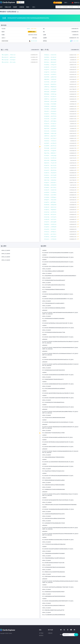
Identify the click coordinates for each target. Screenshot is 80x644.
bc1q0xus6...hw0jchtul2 (50, 207)
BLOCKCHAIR (33, 41)
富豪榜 (15, 7)
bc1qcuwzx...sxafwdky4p (50, 239)
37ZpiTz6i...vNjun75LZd (50, 168)
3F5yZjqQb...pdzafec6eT (50, 148)
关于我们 (41, 633)
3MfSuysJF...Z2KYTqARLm (50, 121)
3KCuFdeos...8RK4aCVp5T (50, 62)
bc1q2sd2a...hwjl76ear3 (50, 138)
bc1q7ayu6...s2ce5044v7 (50, 75)
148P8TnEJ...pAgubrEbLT (50, 136)
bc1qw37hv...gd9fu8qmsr (50, 202)
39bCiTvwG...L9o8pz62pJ (50, 180)
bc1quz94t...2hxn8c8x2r (50, 229)
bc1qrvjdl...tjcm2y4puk (50, 131)
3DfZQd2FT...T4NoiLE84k (50, 200)
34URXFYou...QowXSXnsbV (50, 99)
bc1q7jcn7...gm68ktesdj (9, 57)
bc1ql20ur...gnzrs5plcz (50, 234)
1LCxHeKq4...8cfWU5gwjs (50, 197)
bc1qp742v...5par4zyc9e (50, 165)
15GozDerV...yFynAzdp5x (50, 111)
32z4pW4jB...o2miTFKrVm (50, 116)
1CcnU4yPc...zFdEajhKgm (50, 156)
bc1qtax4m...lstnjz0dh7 (50, 119)
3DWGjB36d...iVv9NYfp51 (50, 79)
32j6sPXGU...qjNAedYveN (50, 77)
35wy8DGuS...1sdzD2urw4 (50, 224)
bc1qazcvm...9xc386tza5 (50, 158)
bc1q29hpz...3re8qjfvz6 (50, 65)
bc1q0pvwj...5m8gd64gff (50, 210)
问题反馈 (50, 633)
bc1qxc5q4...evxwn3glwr (9, 60)
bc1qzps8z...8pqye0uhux (50, 84)
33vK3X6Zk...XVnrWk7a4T (50, 57)
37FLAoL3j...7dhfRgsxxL (50, 232)
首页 (1, 7)
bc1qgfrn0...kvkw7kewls (50, 72)
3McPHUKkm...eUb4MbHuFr (50, 126)
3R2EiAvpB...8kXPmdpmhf (50, 92)
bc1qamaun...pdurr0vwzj (50, 188)
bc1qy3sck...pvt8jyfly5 (50, 70)
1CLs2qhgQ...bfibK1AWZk (50, 104)
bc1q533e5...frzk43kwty (50, 192)
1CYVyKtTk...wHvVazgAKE (50, 222)
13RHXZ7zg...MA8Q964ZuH (50, 87)
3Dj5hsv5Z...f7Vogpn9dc (50, 151)
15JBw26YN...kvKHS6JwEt (50, 106)
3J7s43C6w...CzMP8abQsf (50, 109)
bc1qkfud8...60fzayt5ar (50, 215)
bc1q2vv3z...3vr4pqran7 (50, 124)
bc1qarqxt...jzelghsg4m (50, 89)
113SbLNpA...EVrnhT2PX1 (50, 178)
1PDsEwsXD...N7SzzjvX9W (50, 102)
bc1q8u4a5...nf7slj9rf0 (50, 67)
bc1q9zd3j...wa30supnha (50, 237)
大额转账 (22, 7)
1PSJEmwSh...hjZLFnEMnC (50, 195)
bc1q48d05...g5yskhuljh (50, 146)
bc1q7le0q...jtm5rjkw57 (50, 82)
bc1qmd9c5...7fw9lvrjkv (9, 55)
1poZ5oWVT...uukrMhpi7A (50, 143)
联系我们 (41, 635)
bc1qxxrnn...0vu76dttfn (50, 97)
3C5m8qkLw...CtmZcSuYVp (50, 55)
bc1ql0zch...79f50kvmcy (50, 114)
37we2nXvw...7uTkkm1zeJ (50, 141)
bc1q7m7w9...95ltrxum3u (9, 62)
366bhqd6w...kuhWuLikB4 (50, 134)
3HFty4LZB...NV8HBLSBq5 (50, 161)
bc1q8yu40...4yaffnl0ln (50, 220)
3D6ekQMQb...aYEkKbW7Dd (50, 185)
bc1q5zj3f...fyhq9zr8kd (50, 190)
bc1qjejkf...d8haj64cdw (50, 170)
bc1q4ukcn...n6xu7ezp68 (50, 175)
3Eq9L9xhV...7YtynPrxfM (50, 163)
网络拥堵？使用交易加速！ (9, 12)
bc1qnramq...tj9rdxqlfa (50, 217)
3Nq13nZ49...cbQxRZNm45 (50, 129)
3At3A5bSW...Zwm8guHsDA (50, 205)
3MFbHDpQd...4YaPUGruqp (50, 94)
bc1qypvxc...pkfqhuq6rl (50, 183)
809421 (28, 29)
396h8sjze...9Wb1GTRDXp (50, 60)
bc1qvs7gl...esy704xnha (50, 212)
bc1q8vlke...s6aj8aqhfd (50, 173)
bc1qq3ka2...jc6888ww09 (50, 227)
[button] (75, 2)
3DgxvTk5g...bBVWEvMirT (50, 153)
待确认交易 (8, 7)
